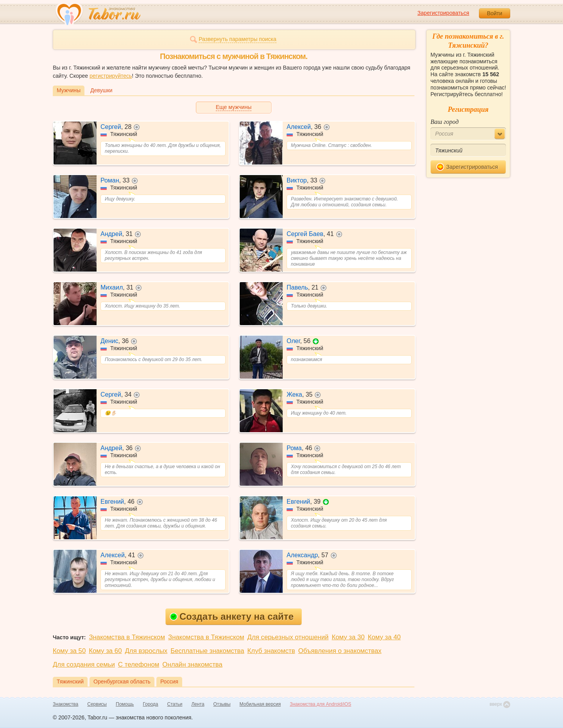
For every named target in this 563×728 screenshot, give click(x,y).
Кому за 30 (348, 637)
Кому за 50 (69, 651)
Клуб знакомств (271, 651)
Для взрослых (146, 651)
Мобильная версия (260, 704)
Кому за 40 (384, 637)
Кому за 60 (105, 651)
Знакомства (65, 704)
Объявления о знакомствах (340, 651)
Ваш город (445, 122)
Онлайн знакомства (192, 665)
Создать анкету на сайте (232, 616)
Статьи (175, 704)
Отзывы (222, 704)
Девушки (101, 90)
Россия (169, 681)
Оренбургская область (122, 681)
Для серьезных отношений (288, 637)
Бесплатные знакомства (207, 651)
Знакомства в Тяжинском (127, 637)
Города (150, 704)
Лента (198, 704)
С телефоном (139, 665)
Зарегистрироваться (443, 13)
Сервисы (97, 704)
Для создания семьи (84, 665)
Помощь (125, 704)
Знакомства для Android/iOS (320, 704)
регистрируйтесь (111, 76)
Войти (494, 13)
